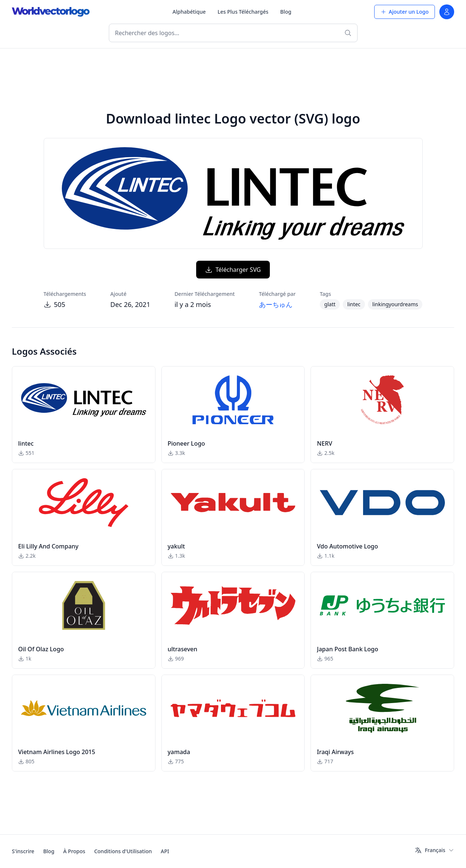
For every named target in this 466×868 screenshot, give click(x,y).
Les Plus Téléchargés (243, 12)
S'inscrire (23, 851)
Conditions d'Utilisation (123, 851)
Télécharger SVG (233, 270)
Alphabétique (189, 12)
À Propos (74, 851)
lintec (354, 304)
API (165, 851)
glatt (330, 304)
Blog (286, 12)
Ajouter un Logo (405, 12)
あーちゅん (276, 304)
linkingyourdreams (395, 304)
